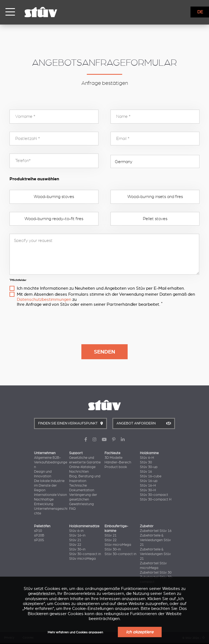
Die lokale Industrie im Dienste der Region (49, 486)
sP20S (39, 540)
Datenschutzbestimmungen (44, 299)
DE (200, 12)
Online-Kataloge (82, 467)
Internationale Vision (50, 495)
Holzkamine (149, 453)
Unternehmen (45, 453)
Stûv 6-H (147, 458)
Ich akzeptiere (140, 632)
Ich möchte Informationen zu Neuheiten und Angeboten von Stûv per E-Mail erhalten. (101, 288)
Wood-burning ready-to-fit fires (54, 219)
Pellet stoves (155, 219)
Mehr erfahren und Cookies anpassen (75, 632)
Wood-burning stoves (54, 197)
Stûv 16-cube (151, 476)
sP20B (39, 535)
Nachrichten (79, 472)
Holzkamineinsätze (84, 526)
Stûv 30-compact (154, 495)
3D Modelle (113, 458)
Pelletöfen (42, 526)
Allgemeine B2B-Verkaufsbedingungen (51, 462)
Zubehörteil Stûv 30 (156, 573)
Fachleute (112, 453)
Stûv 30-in (77, 549)
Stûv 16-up (149, 481)
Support (76, 453)
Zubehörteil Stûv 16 (156, 531)
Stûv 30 (146, 462)
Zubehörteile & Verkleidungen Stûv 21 (155, 540)
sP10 (38, 531)
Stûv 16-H (148, 486)
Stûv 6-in (76, 531)
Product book (116, 467)
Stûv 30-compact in (85, 554)
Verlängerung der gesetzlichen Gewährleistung (83, 499)
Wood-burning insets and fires (155, 197)
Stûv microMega (82, 559)
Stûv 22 (75, 545)
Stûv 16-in (77, 535)
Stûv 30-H (148, 490)
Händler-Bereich (118, 462)
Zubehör (147, 526)
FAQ (72, 509)
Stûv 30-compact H (156, 499)
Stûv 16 (146, 472)
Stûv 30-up (149, 467)
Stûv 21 (75, 540)
